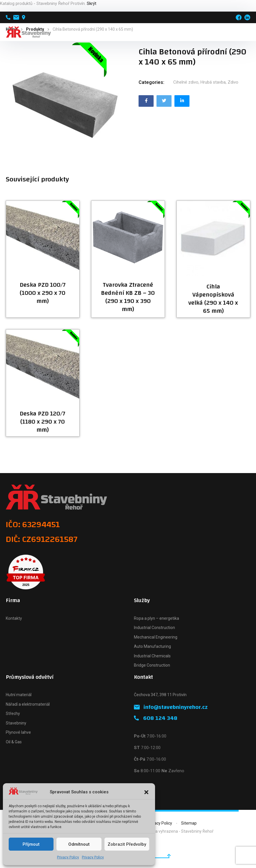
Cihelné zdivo (186, 82)
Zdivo (233, 82)
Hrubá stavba (213, 82)
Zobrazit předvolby (127, 844)
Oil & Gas (14, 742)
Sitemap (189, 823)
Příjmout (31, 844)
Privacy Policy (68, 857)
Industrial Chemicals (152, 656)
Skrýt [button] (92, 3)
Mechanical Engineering (156, 637)
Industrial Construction (154, 628)
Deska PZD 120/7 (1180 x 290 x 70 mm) (43, 422)
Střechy (13, 713)
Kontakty (14, 618)
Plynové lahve (18, 732)
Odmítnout (79, 844)
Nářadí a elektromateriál (28, 704)
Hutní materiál (19, 695)
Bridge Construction (152, 665)
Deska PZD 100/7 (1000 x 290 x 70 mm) (43, 293)
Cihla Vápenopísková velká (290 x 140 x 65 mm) (213, 299)
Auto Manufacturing (152, 646)
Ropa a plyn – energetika (156, 618)
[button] (146, 792)
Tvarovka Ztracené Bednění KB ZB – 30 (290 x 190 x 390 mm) (128, 297)
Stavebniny (16, 723)
